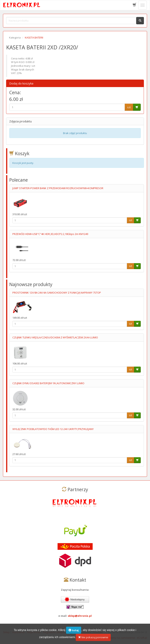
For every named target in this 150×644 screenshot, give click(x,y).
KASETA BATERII (34, 38)
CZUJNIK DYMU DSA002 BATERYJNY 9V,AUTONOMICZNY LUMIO (48, 383)
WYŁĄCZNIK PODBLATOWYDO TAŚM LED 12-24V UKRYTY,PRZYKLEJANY (53, 429)
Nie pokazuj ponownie (93, 639)
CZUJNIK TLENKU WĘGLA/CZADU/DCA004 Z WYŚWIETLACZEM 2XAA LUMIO (55, 337)
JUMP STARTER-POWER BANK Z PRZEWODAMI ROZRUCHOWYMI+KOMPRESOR (58, 188)
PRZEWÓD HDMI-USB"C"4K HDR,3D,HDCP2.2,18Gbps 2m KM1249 (50, 234)
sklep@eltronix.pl (80, 616)
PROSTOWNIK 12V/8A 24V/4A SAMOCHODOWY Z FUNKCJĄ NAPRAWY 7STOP (57, 293)
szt (129, 107)
